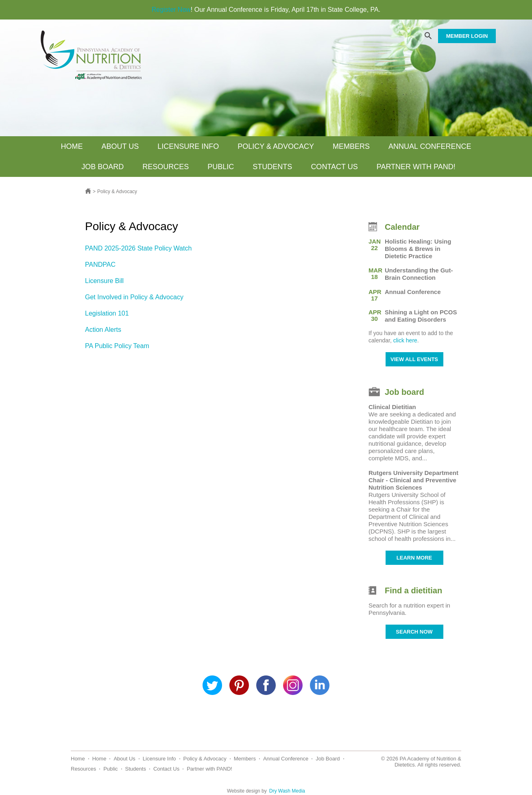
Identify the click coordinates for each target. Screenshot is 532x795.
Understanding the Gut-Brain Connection (419, 274)
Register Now (171, 10)
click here (405, 340)
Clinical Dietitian (392, 407)
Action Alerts (103, 330)
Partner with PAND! (416, 167)
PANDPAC (100, 265)
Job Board (102, 167)
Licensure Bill (104, 281)
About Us (120, 146)
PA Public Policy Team (117, 346)
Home (72, 146)
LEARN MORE (414, 558)
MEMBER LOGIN (467, 36)
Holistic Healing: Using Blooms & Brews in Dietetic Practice (418, 249)
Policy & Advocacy (276, 146)
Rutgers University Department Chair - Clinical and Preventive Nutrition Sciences (413, 480)
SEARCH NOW (414, 632)
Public (221, 167)
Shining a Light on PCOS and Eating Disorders (421, 316)
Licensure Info (188, 146)
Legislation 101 (107, 313)
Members (351, 146)
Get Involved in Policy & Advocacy (134, 297)
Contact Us (334, 167)
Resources (166, 167)
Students (272, 167)
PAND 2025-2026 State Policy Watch (138, 248)
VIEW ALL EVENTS (414, 359)
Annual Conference (430, 146)
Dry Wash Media (287, 791)
